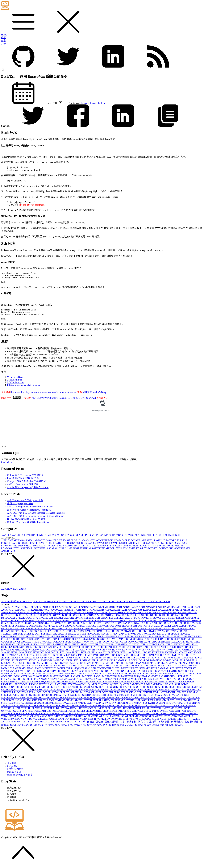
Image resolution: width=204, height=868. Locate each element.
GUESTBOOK (103, 644)
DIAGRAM (181, 631)
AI (11, 543)
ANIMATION (74, 612)
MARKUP (163, 666)
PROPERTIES (187, 684)
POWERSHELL (71, 684)
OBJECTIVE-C (72, 676)
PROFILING (134, 684)
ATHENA (56, 615)
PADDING (88, 679)
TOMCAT (141, 708)
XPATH (189, 721)
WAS (87, 719)
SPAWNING (72, 700)
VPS (37, 719)
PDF (181, 679)
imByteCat (12, 769)
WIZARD (43, 721)
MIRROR (148, 668)
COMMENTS (182, 623)
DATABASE (120, 538)
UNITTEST (168, 711)
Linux (84, 103)
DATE (40, 631)
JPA (174, 658)
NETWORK (56, 674)
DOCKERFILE (61, 634)
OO (104, 676)
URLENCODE (77, 714)
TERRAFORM (40, 708)
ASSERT (36, 615)
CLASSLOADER (11, 623)
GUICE (116, 644)
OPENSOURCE (140, 676)
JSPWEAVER (76, 660)
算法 (84, 727)
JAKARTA (58, 652)
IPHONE (88, 650)
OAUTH (58, 676)
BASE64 (183, 615)
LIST (100, 663)
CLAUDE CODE (44, 623)
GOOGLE (7, 644)
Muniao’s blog (14, 775)
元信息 (100, 724)
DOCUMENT (88, 634)
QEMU (84, 687)
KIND (199, 660)
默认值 (179, 727)
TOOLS (165, 708)
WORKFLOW (104, 721)
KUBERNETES (170, 546)
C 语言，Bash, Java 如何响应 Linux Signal (28, 525)
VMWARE (7, 719)
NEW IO (96, 674)
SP (53, 700)
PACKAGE (65, 679)
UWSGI (164, 714)
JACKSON (35, 652)
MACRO (121, 666)
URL (50, 714)
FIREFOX (190, 639)
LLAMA (109, 663)
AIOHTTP (182, 610)
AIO (173, 610)
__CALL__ (8, 610)
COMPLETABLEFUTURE (15, 626)
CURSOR (132, 628)
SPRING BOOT (98, 700)
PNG (163, 682)
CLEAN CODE (61, 623)
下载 (84, 724)
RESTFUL (196, 690)
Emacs (93, 103)
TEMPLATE (25, 708)
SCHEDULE (194, 692)
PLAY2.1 (90, 682)
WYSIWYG (135, 721)
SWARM (81, 706)
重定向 (164, 727)
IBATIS (76, 546)
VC (41, 716)
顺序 (172, 727)
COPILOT (188, 626)
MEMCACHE (193, 666)
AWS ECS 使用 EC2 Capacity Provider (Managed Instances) (36, 515)
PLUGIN (147, 682)
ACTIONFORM (100, 610)
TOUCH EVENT (178, 708)
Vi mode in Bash (15, 380)
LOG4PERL (191, 663)
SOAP (159, 698)
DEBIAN (79, 631)
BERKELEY (23, 618)
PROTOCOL (22, 687)
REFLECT (56, 690)
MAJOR (131, 666)
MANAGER (143, 666)
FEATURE (111, 639)
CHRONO (156, 620)
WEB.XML (105, 719)
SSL (46, 703)
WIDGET (7, 721)
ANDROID (56, 543)
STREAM (120, 703)
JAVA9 (15, 655)
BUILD (149, 618)
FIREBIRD (178, 639)
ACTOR (127, 610)
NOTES (190, 674)
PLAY (61, 682)
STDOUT (109, 703)
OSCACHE (8, 679)
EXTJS (49, 639)
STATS (88, 703)
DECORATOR (103, 631)
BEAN (12, 618)
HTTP (67, 546)
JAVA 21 (111, 652)
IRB (133, 650)
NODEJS (83, 548)
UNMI (186, 711)
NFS (114, 674)
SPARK (64, 551)
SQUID (27, 703)
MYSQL (6, 674)
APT (172, 612)
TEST (52, 708)
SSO (52, 703)
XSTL (5, 724)
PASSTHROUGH (169, 679)
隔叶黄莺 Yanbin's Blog (94, 395)
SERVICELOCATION (102, 695)
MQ (77, 671)
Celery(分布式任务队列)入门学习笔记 (26, 484)
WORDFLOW (57, 721)
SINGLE (73, 698)
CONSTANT (124, 626)
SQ (126, 700)
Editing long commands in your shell (25, 388)
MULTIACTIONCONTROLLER (104, 671)
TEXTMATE (63, 708)
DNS (37, 634)
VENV (79, 716)
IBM (195, 647)
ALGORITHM (42, 543)
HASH (166, 644)
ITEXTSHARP (185, 650)
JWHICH (159, 660)
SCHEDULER (9, 695)
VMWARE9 (20, 719)
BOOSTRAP (79, 618)
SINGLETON (86, 698)
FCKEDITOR (98, 639)
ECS (44, 636)
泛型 (45, 727)
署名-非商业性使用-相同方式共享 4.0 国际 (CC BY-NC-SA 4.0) (64, 401)
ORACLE (142, 604)
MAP (153, 666)
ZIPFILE (53, 724)
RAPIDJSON (158, 687)
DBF (54, 631)
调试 (157, 727)
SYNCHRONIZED (122, 706)
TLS (132, 708)
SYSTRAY (194, 706)
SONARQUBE (35, 700)
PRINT (94, 684)
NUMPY (48, 676)
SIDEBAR (47, 698)
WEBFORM (132, 719)
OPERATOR (168, 676)
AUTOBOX (102, 615)
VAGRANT (175, 714)
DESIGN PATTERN (160, 631)
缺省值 (107, 727)
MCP (182, 666)
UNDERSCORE (88, 711)
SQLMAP (178, 700)
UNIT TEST (154, 711)
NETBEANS (43, 674)
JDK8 (55, 658)
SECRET (65, 695)
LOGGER (20, 666)
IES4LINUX (19, 650)
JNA (114, 658)
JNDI (132, 658)
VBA (34, 716)
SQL (132, 700)
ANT (102, 612)
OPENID (112, 676)
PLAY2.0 (80, 682)
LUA (72, 666)
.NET (5, 543)
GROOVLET (47, 644)
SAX (156, 692)
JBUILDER (158, 655)
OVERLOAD (29, 679)
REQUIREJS (169, 690)
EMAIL (72, 636)
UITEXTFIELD (51, 711)
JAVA (6, 538)
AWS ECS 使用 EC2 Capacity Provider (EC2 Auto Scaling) (36, 519)
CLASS (195, 620)
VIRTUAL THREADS (134, 716)
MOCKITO (171, 668)
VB (28, 716)
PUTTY (44, 687)
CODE (138, 623)
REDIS (27, 551)
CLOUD (110, 623)
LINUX (89, 538)
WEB (43, 538)
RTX (95, 692)
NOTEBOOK (178, 674)
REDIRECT (23, 690)
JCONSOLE (172, 655)
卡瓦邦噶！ (13, 766)
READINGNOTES (12, 551)
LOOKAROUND (60, 666)
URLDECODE (61, 714)
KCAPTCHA (181, 660)
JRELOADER (30, 660)
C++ (82, 543)
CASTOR (69, 620)
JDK (24, 658)
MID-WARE (26, 548)
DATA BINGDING (11, 631)
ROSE (40, 692)
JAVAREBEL (73, 655)
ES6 (168, 636)
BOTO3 (109, 618)
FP (43, 642)
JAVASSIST (104, 655)
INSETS (67, 650)
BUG (141, 618)
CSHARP (91, 628)
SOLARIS (21, 700)
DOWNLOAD (131, 634)
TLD (126, 708)
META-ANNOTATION (61, 668)
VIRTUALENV (171, 716)
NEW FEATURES (68, 548)
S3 (136, 692)
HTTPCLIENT (157, 647)
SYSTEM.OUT (180, 706)
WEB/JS (54, 538)
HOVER (109, 647)
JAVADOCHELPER (56, 655)
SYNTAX (138, 706)
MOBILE (39, 548)
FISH (199, 639)
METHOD (93, 668)
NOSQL (165, 674)
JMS (108, 658)
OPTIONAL (182, 676)
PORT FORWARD (11, 684)
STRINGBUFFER (146, 703)
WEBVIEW (177, 719)
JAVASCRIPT (93, 604)
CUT (141, 628)
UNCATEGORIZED (112, 551)
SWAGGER (69, 706)
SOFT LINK (182, 698)
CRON (69, 628)
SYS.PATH (149, 706)
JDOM (63, 658)
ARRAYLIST (190, 612)
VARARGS (8, 716)
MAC (91, 666)
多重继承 (153, 724)
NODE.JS (145, 674)
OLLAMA (96, 676)
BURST (170, 618)
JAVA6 (197, 652)
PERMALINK (9, 682)
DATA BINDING (187, 628)
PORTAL (26, 684)
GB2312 (92, 642)
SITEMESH (100, 698)
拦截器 (189, 724)
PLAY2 (70, 682)
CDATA (79, 620)
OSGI (18, 679)
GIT (168, 642)
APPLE (149, 612)
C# (30, 620)
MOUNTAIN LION (32, 671)
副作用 (116, 724)
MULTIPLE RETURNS (134, 671)
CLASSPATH (27, 623)
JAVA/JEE (19, 538)
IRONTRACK (143, 650)
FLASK (182, 543)
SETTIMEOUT (169, 695)
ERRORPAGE (157, 636)
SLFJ (128, 698)
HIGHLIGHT (40, 647)
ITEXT (173, 650)
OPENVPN (155, 676)
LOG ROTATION (154, 663)
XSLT (197, 721)
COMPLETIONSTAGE (41, 626)
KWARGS (47, 663)
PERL (103, 548)
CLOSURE (98, 623)
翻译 (15, 604)
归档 (4, 37)
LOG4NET (178, 663)
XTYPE (27, 724)
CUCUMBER (119, 628)
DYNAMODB (177, 634)
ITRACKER (8, 652)
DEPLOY (116, 631)
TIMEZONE (116, 708)
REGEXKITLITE (98, 690)
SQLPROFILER (192, 700)
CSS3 (108, 628)
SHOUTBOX (34, 698)
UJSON (75, 711)
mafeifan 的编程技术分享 (20, 777)
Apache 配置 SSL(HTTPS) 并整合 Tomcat (28, 490)
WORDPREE (72, 721)
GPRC (17, 644)
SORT (47, 700)
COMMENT (167, 623)
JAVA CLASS (152, 652)
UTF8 (156, 714)
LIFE (69, 663)
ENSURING (121, 636)
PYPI (52, 687)
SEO (87, 695)
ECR (38, 636)
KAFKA (146, 546)
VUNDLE (67, 719)
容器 (168, 724)
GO (21, 546)
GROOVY (41, 546)
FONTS (24, 642)
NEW (67, 674)
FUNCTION (53, 642)
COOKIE (177, 626)
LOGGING (32, 666)
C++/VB (92, 543)
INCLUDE (32, 650)
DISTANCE (8, 634)
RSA (82, 692)
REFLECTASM (70, 690)
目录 (71, 727)
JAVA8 (116, 546)
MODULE (7, 671)
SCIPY (33, 695)
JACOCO (47, 652)
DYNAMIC (163, 634)
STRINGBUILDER (166, 703)
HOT (85, 647)
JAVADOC (39, 655)
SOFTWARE (8, 700)
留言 (4, 41)
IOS (152, 538)
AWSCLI (158, 615)
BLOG (75, 543)
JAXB (124, 655)
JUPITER (109, 660)
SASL (149, 692)
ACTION (86, 610)
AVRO (134, 615)
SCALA (78, 538)
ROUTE (49, 692)
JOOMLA (127, 546)
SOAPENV (169, 698)
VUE (58, 719)
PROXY (34, 687)
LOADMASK (122, 663)
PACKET (77, 679)
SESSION (131, 695)
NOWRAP (25, 676)
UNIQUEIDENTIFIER (135, 711)
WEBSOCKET (147, 719)
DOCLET (75, 634)
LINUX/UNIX (103, 538)
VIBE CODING (97, 716)
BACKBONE (171, 615)
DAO (175, 628)
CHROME (144, 620)
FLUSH (15, 642)
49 (57, 610)
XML (164, 721)
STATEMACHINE (65, 703)
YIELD (44, 724)
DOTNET (118, 634)
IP (80, 650)
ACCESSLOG (66, 610)
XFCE (156, 721)
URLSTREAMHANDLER (116, 714)
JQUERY (190, 658)
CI (164, 620)
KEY (192, 660)
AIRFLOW (20, 543)
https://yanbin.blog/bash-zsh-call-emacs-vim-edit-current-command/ (44, 395)
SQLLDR (167, 700)
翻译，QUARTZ (129, 727)
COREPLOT (22, 628)
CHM (134, 620)
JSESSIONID (49, 660)
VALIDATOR (189, 714)
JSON (60, 660)
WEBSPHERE (163, 719)
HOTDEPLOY (96, 647)
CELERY (89, 620)
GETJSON (159, 642)
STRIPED (182, 703)
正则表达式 (23, 727)
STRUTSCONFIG (24, 706)
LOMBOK (44, 666)
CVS (147, 628)
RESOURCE (183, 690)
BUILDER (160, 618)
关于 (4, 44)
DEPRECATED (130, 631)
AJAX (5, 612)
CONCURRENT (95, 626)
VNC (30, 719)
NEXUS (106, 674)
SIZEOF (112, 698)
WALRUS (78, 719)
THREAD (86, 708)
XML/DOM (8, 554)
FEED (121, 639)
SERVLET (120, 695)
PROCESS (120, 684)
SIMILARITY (60, 698)
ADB (135, 610)
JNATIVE (123, 658)
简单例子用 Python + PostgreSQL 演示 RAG (29, 512)
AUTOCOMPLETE (119, 615)
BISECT (35, 618)
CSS (101, 628)
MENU (18, 668)
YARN (35, 724)
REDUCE (44, 690)
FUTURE (82, 642)
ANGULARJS (59, 612)
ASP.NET (14, 615)
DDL (71, 631)
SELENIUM (77, 695)
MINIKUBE (118, 668)
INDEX (43, 650)
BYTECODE (8, 620)
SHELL (6, 698)
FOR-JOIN (35, 642)
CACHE (44, 620)
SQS (19, 703)
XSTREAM (15, 724)
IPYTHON (124, 650)
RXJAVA (128, 692)
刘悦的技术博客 (15, 772)
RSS (88, 692)
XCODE (147, 721)
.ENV (18, 610)
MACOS (111, 666)
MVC (178, 671)
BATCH (193, 615)
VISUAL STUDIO (189, 716)
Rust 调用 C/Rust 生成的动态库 (23, 481)
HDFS (190, 644)
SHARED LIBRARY (188, 695)
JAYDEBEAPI (135, 655)
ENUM (132, 636)
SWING (100, 706)
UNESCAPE (104, 711)
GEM (112, 642)
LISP (94, 663)
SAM (141, 692)
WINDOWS (166, 551)
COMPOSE (60, 626)
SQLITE (156, 700)
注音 (51, 727)
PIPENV (53, 682)
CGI (98, 620)
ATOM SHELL (78, 615)
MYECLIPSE (189, 671)
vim (105, 103)
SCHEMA (23, 695)
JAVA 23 (131, 652)
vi (89, 103)
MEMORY (7, 668)
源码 (64, 727)
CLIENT (75, 623)
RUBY (35, 551)
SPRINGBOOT (115, 700)
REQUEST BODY (152, 690)
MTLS (84, 671)
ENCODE (82, 636)
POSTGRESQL (40, 684)
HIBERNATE (56, 546)
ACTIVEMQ (116, 610)
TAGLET (13, 708)
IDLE (5, 650)
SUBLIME (49, 706)
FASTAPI (171, 543)
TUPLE (192, 708)
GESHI (143, 642)
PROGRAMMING (149, 548)
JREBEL (6, 660)
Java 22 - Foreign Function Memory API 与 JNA (30, 509)
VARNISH (20, 716)
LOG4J (167, 663)
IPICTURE (99, 650)
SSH (35, 703)
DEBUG (90, 631)
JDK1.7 (31, 658)
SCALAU (182, 692)
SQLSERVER (9, 703)
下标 (77, 724)
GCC (106, 642)
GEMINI (121, 642)
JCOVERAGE (186, 655)
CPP (112, 543)
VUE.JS (135, 551)
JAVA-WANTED (184, 652)
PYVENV (73, 687)
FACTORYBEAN (70, 639)
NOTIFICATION (10, 676)
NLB (136, 674)
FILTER (166, 639)
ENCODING (95, 636)
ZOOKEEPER (66, 724)
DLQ (30, 634)
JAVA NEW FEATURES (14, 591)
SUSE (59, 706)
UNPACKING (9, 714)
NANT (31, 674)
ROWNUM (73, 692)
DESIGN (144, 631)
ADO (142, 610)
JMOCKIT (99, 658)
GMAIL (186, 642)
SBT (162, 692)
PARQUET (140, 679)
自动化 (142, 727)
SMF (134, 698)
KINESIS (7, 663)
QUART (93, 687)
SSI (40, 703)
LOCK (133, 663)
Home (4, 35)
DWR (153, 634)
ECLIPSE (29, 636)
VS (42, 719)
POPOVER (191, 682)
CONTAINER (139, 626)
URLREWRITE (94, 714)
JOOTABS (165, 658)
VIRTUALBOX (154, 716)
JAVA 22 (121, 652)
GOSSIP (29, 546)
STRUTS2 (108, 604)
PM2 (156, 682)
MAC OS (100, 666)
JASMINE (70, 652)
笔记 (77, 727)
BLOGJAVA (55, 618)
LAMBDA (122, 604)
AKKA (30, 543)
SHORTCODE (18, 698)
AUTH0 (91, 615)
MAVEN (174, 666)
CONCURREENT (76, 626)
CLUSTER (121, 623)
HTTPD (169, 647)
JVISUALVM (138, 660)
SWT (108, 706)
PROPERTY (8, 687)
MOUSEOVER (66, 671)
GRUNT (80, 644)
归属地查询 (178, 724)
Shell (100, 103)
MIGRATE (105, 668)
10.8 (52, 610)
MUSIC (170, 671)
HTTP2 (144, 647)
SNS (152, 698)
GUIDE (125, 644)
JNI (138, 658)
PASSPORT (153, 679)
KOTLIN (156, 546)
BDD (5, 618)
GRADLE (26, 644)
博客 (124, 724)
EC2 (21, 636)
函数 (108, 724)
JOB (144, 658)
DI (173, 631)
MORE (17, 671)
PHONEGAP (24, 682)
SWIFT (96, 551)
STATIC (79, 703)
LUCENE (81, 666)
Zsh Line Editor (15, 382)
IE (10, 650)
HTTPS (178, 647)
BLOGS (67, 618)
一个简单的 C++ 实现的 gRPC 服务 (25, 503)
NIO (129, 674)
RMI (33, 692)
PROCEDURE (107, 684)
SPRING (142, 538)
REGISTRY (114, 690)
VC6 (47, 716)
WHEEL (188, 719)
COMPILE (195, 623)
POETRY (171, 682)
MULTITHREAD (156, 671)
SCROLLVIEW (51, 695)
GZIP (147, 644)
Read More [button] (7, 465)
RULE (110, 692)
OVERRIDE (43, 679)
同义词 (142, 724)
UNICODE (117, 711)
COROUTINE (36, 628)
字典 (161, 724)
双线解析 (132, 724)
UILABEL (37, 711)
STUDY (38, 706)
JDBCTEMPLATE (11, 658)
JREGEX (17, 660)
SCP (40, 695)
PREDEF (85, 684)
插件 (197, 724)
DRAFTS (149, 543)
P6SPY (54, 679)
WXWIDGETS (120, 721)
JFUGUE (73, 658)
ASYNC (46, 615)
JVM (137, 546)
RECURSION (9, 690)
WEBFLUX (118, 719)
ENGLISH (160, 543)
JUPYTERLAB (122, 660)
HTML (118, 647)
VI (86, 716)
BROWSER (120, 618)
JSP (66, 660)
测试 (58, 727)
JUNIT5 (98, 660)
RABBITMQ (137, 687)
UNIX (179, 711)
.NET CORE (35, 610)
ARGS (179, 612)
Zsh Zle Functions (16, 385)
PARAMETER (126, 679)
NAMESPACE (19, 674)
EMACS (63, 636)
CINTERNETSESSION (178, 620)
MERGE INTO (40, 668)
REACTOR (184, 687)
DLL (24, 634)
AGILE (162, 610)
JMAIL (82, 658)
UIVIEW (65, 711)
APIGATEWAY (136, 612)
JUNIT (89, 660)
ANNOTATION (90, 612)
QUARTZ (66, 538)
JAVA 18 (101, 652)
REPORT (137, 690)
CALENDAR (56, 620)
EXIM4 (40, 639)
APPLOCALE (161, 612)
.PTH (45, 610)
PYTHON (32, 538)
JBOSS (147, 655)
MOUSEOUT (50, 671)
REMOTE (126, 690)
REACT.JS (171, 687)
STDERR (98, 703)
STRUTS (86, 551)
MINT (139, 668)
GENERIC (132, 642)
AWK (141, 615)
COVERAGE (51, 628)
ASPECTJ (25, 615)
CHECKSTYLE (122, 620)
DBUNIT (62, 631)
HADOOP (156, 644)
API (125, 612)
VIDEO (111, 716)
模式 (13, 727)
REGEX (83, 690)
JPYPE (181, 658)
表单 (150, 727)
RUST (44, 551)
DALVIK (166, 628)
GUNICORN (136, 644)
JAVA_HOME (167, 652)
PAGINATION (110, 679)
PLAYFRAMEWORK (168, 538)
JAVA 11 (91, 652)
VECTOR (56, 716)
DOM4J (108, 634)
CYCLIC (156, 628)
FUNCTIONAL (10, 546)
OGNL (86, 676)
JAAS (25, 652)
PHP (111, 548)
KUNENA (35, 663)
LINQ (76, 663)
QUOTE (125, 687)
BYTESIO (21, 620)
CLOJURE (103, 543)
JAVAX (115, 655)
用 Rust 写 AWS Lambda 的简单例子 (25, 478)
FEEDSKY (149, 639)
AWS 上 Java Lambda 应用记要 (23, 487)
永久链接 (36, 727)
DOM (99, 634)
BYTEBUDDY (183, 618)
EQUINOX (143, 636)
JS (39, 660)
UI (28, 711)
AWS (132, 538)
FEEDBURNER (134, 639)
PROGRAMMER (150, 684)
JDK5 (40, 658)
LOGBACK (8, 666)
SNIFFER (143, 698)
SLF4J (121, 698)
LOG (141, 663)
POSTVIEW (55, 684)
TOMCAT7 (154, 708)
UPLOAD (41, 714)
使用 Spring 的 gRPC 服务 (20, 506)
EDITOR (52, 636)
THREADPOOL (100, 708)
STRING (131, 703)
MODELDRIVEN (188, 668)
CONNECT (110, 626)
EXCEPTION (28, 639)
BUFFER (132, 618)
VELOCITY (68, 716)
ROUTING (60, 692)
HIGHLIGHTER (56, 647)
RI (28, 692)
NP (34, 676)
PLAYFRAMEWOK (106, 682)
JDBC (197, 655)
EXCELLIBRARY (11, 639)
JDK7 (47, 658)
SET (140, 695)
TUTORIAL (8, 711)
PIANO (43, 682)
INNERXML (55, 650)
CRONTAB (80, 628)
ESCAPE (176, 636)
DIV (17, 634)
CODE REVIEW (151, 623)
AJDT (13, 612)
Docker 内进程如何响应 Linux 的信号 (26, 522)
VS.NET (49, 719)
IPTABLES (111, 650)
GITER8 (176, 642)
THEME (75, 708)
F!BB (57, 639)
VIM (127, 551)
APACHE (117, 612)
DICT (191, 631)
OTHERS (94, 548)
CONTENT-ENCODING (159, 626)
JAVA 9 (140, 652)
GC (100, 642)
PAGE (98, 679)
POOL (181, 682)
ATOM (66, 615)
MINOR (130, 668)
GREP (36, 644)
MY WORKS (51, 548)
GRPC (71, 644)
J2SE (18, 652)
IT (153, 650)
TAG (4, 708)
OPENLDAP (124, 676)
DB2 (47, 631)
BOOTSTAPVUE (95, 618)
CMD (131, 623)
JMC (90, 658)
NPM (40, 676)
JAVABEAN (26, 655)
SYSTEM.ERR (164, 706)
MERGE (27, 668)
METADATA (80, 668)
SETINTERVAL (152, 695)
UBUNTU (21, 711)
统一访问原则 (95, 727)
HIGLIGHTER (73, 647)
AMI (35, 612)
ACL (77, 610)
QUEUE (115, 687)
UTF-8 (148, 714)
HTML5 (127, 647)
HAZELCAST (178, 644)
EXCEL (186, 636)
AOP (108, 612)
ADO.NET (152, 610)
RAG (147, 687)
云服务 (92, 724)
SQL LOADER (143, 700)
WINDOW (18, 721)
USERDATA (137, 714)
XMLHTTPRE (176, 721)
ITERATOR (162, 650)
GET (150, 642)
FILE (158, 639)
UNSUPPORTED (26, 714)
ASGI (5, 615)
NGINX (122, 674)
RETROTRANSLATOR (14, 692)
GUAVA (90, 644)
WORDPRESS (182, 551)
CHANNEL (107, 620)
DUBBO (144, 634)
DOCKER (137, 543)
